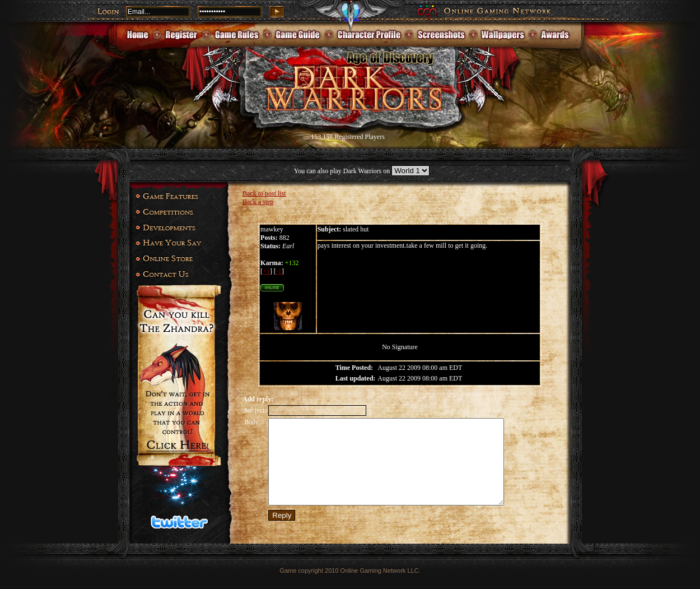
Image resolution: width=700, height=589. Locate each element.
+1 (266, 271)
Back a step (258, 202)
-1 (279, 271)
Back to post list (264, 193)
